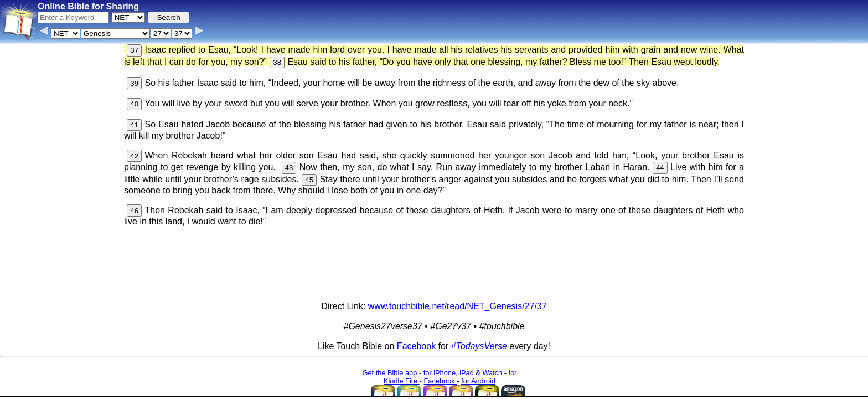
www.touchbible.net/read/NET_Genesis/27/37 (458, 306)
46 (134, 211)
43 (289, 168)
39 (134, 83)
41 (134, 125)
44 (660, 168)
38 (277, 62)
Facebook (416, 346)
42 (134, 156)
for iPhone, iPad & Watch (463, 373)
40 (134, 104)
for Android (478, 381)
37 (134, 50)
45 (309, 180)
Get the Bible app (389, 373)
